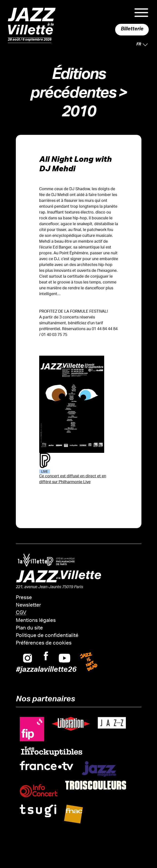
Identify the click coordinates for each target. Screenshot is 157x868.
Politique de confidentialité (47, 636)
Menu (141, 13)
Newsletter (28, 606)
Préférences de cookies (44, 643)
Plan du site (29, 628)
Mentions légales (36, 621)
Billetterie (132, 30)
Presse (24, 598)
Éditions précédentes (73, 86)
